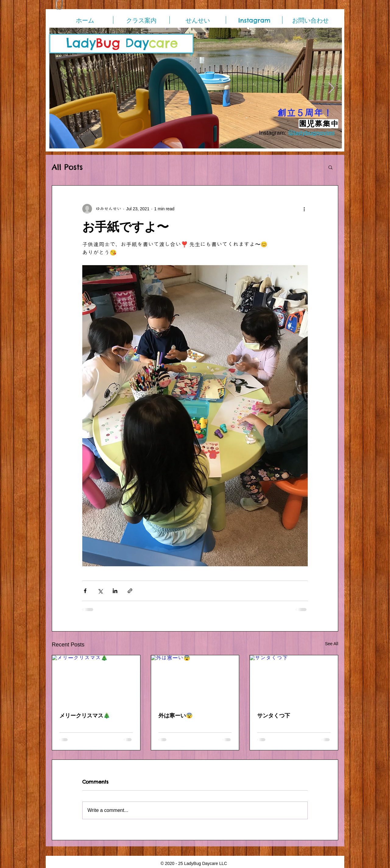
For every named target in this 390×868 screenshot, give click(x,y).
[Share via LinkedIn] (115, 591)
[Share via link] (130, 591)
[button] (330, 167)
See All (331, 644)
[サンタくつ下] (294, 680)
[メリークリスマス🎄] (96, 680)
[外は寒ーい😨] (195, 680)
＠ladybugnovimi (311, 133)
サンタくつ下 (274, 715)
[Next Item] (331, 88)
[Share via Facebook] (85, 591)
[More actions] (304, 209)
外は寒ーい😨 (175, 715)
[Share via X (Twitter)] (100, 591)
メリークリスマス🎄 (85, 715)
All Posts (67, 167)
